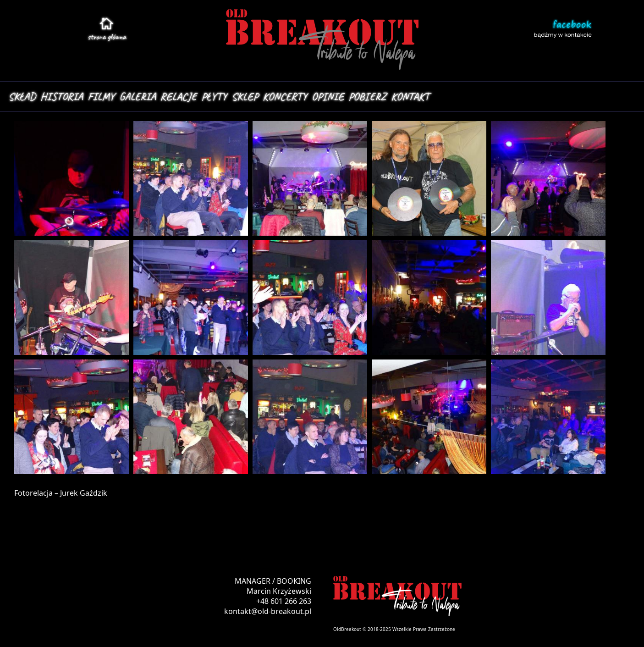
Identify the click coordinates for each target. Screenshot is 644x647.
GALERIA (138, 96)
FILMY (101, 96)
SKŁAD (22, 96)
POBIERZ (367, 96)
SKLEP (245, 96)
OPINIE (328, 96)
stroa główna (107, 37)
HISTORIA (62, 96)
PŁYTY (214, 96)
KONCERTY (285, 96)
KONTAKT (410, 96)
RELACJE (179, 96)
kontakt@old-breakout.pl (268, 611)
